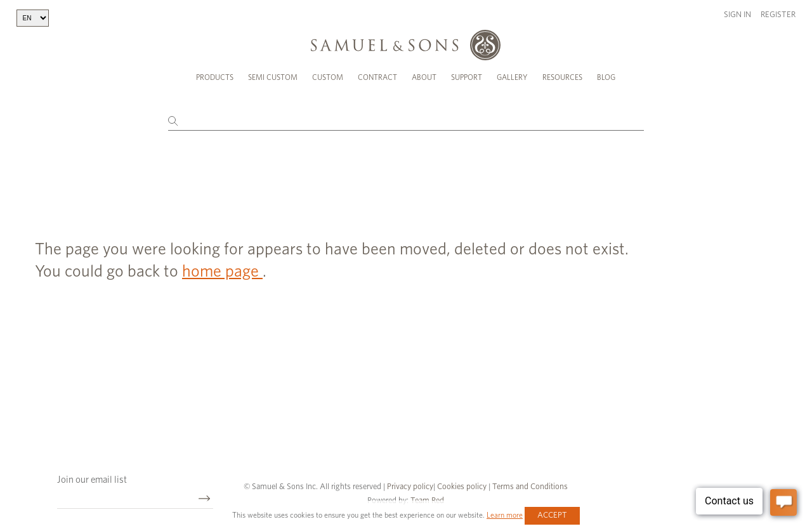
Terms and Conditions (529, 484)
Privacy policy (410, 484)
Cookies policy (462, 484)
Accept (552, 515)
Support (467, 77)
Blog (606, 77)
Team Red (427, 498)
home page (222, 269)
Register (778, 15)
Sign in (737, 15)
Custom (328, 77)
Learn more (505, 515)
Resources (562, 77)
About (424, 77)
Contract (377, 77)
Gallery (512, 77)
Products (215, 77)
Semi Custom (273, 77)
